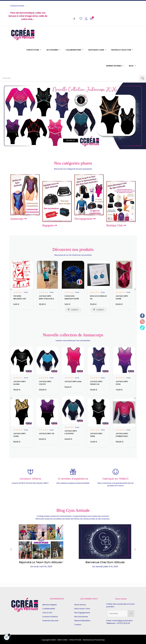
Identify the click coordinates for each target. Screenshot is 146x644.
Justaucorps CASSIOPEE (71, 432)
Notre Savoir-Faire (82, 609)
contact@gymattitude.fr (122, 621)
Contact (78, 625)
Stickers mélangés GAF (20, 298)
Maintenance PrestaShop (94, 640)
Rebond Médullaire (82, 621)
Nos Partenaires (81, 617)
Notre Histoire (80, 605)
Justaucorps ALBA (73, 382)
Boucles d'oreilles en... (99, 298)
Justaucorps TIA (47, 434)
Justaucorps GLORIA (20, 383)
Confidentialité (49, 609)
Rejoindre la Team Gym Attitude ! (41, 562)
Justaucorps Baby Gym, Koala (46, 298)
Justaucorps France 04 (96, 383)
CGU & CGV (47, 613)
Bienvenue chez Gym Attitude (105, 562)
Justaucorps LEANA (20, 435)
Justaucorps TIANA (96, 435)
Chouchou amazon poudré (72, 298)
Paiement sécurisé (50, 621)
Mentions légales (50, 605)
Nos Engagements (82, 613)
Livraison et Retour (50, 617)
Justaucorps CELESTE (45, 383)
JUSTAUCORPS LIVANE (122, 298)
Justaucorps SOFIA (122, 383)
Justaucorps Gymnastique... (122, 435)
